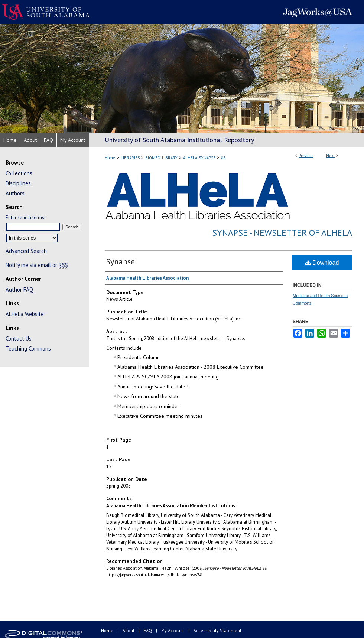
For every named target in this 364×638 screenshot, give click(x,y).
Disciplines (18, 183)
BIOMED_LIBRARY (161, 158)
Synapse (121, 261)
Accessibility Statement (217, 630)
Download (322, 263)
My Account (173, 630)
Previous (306, 156)
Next (331, 156)
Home (110, 158)
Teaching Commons (28, 349)
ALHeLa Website (25, 314)
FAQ (148, 630)
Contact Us (19, 338)
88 (223, 158)
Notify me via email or (37, 265)
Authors (15, 193)
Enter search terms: (25, 217)
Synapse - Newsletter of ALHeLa (282, 233)
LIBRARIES (130, 158)
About (129, 630)
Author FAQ (19, 289)
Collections (19, 173)
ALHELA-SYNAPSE (199, 158)
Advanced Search (26, 251)
